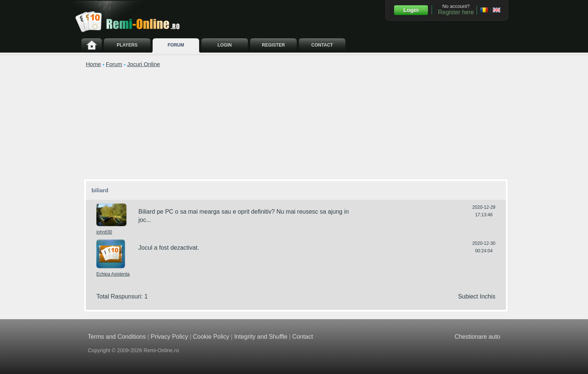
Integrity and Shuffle (261, 337)
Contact (302, 337)
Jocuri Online (144, 64)
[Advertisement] (296, 123)
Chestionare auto (477, 337)
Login (411, 10)
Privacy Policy (169, 337)
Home (93, 64)
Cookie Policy (211, 337)
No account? (456, 9)
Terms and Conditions (117, 337)
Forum (114, 64)
